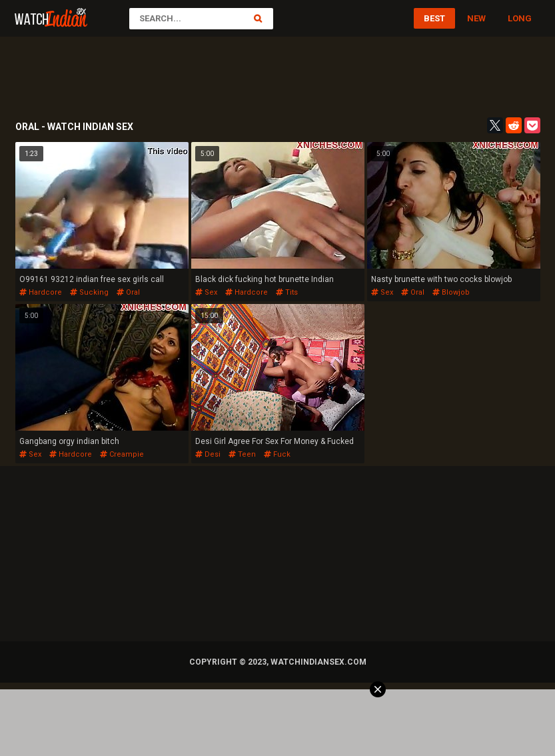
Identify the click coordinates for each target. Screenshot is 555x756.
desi (208, 454)
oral (128, 292)
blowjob (451, 292)
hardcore (41, 292)
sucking (89, 292)
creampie (122, 454)
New (476, 18)
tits (287, 292)
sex (206, 292)
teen (242, 454)
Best (434, 18)
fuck (277, 454)
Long (520, 18)
